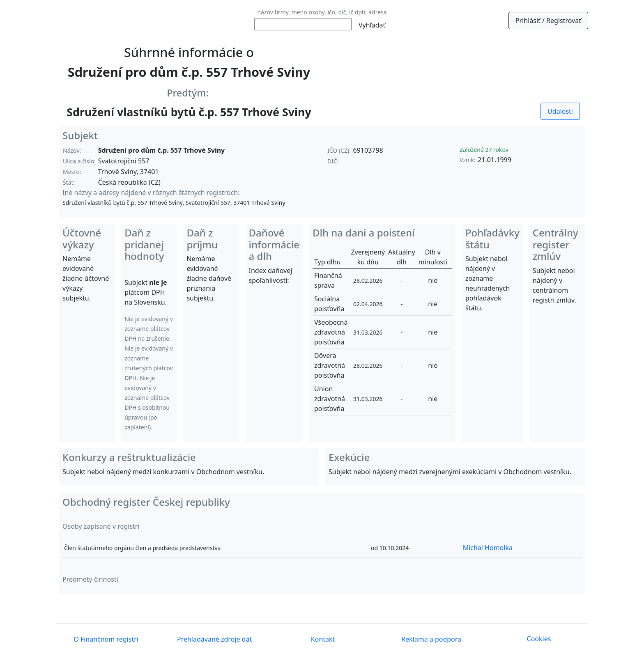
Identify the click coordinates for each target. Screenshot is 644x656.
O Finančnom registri (105, 639)
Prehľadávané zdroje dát (214, 639)
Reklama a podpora (430, 639)
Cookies (539, 639)
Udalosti (560, 111)
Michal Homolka (488, 548)
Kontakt (322, 639)
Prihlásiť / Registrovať (548, 21)
